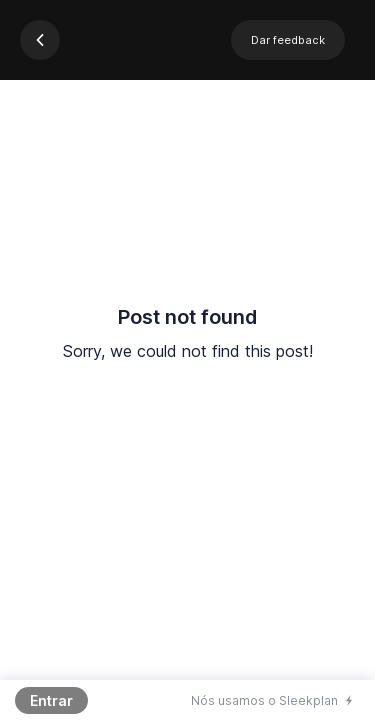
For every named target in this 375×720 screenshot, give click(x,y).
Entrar (51, 700)
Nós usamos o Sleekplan (264, 700)
